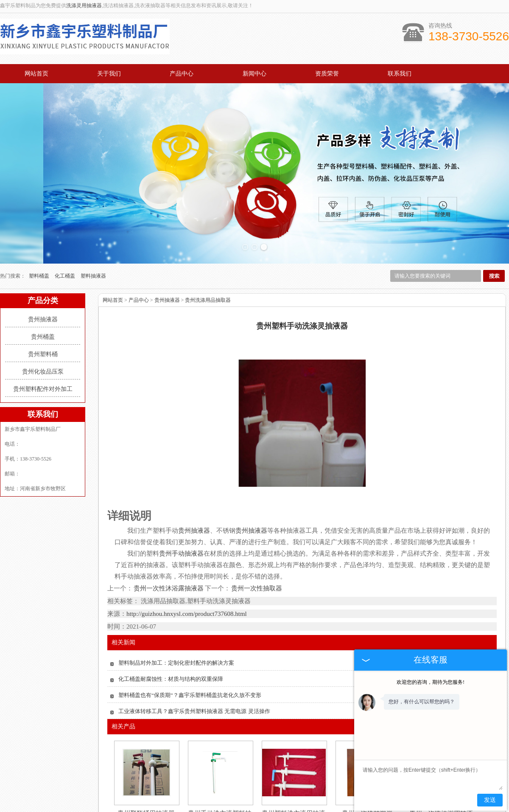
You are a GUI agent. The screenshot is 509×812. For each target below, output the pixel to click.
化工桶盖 (66, 216)
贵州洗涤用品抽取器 (208, 241)
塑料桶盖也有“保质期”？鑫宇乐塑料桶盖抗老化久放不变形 (190, 636)
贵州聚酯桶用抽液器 (146, 754)
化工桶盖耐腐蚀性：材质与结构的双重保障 (171, 620)
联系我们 (400, 74)
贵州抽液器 (43, 260)
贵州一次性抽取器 (256, 529)
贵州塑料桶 (43, 295)
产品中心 (182, 74)
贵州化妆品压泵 (43, 312)
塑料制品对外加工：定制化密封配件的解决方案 (176, 603)
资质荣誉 (327, 74)
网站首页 (36, 74)
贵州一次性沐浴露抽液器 (169, 529)
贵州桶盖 (43, 277)
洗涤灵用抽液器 (84, 6)
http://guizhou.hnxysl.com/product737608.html (187, 554)
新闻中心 (255, 74)
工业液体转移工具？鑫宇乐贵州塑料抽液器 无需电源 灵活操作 (194, 652)
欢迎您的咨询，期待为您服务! (431, 682)
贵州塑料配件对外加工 (43, 330)
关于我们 (109, 74)
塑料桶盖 (40, 216)
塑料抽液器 (93, 216)
